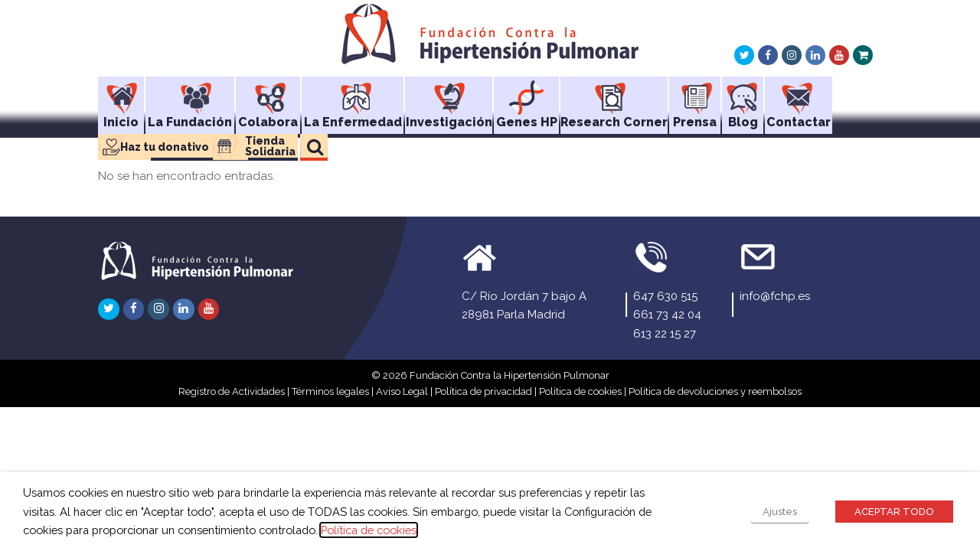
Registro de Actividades (232, 391)
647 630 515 (665, 296)
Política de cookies (580, 391)
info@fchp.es (775, 296)
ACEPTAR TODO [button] (894, 512)
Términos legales (330, 391)
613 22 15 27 (665, 334)
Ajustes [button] (780, 512)
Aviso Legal (402, 391)
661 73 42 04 (667, 315)
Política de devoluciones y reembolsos (715, 391)
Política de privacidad (483, 391)
